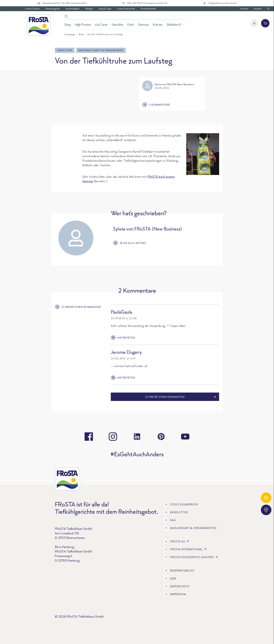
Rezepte (89, 9)
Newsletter (176, 512)
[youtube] (185, 437)
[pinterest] (161, 437)
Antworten (123, 338)
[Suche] (125, 17)
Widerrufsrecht (179, 570)
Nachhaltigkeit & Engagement (101, 50)
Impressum (175, 594)
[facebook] (89, 437)
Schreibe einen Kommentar (78, 307)
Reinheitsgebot (53, 9)
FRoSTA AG (177, 541)
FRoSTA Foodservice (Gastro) (191, 557)
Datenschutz (176, 586)
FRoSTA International (186, 549)
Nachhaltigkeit (73, 9)
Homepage (70, 34)
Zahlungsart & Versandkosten (190, 528)
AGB (170, 578)
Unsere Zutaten (33, 9)
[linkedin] (137, 437)
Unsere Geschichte (126, 9)
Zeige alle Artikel (130, 243)
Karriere (244, 9)
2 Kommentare (156, 105)
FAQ (170, 520)
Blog (81, 34)
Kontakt (258, 9)
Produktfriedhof (148, 9)
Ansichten (65, 50)
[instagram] (113, 437)
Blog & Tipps (105, 9)
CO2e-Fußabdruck (181, 504)
